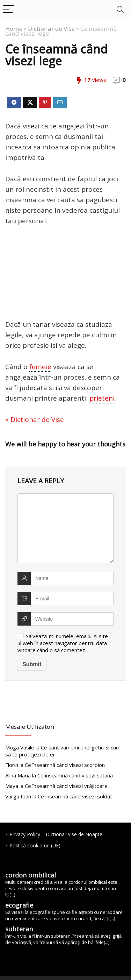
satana (75, 775)
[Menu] (8, 10)
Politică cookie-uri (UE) (35, 845)
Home (14, 29)
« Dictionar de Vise (35, 420)
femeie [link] (40, 367)
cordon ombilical (31, 875)
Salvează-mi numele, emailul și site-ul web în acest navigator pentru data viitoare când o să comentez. (64, 643)
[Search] (120, 10)
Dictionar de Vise (51, 29)
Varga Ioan (18, 796)
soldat (75, 796)
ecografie (19, 905)
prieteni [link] (102, 398)
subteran (19, 929)
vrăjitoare (66, 786)
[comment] (65, 528)
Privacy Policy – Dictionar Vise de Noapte (56, 834)
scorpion (65, 765)
